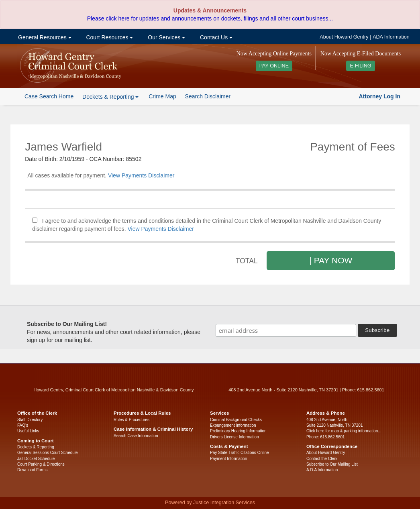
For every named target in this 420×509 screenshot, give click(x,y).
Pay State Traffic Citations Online (240, 453)
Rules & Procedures (132, 420)
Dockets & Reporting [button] (110, 97)
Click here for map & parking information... (344, 431)
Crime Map (162, 96)
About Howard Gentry (344, 37)
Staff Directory (30, 420)
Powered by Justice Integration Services (210, 503)
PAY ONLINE (274, 66)
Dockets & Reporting (36, 447)
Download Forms (33, 470)
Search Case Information (136, 436)
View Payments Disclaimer (141, 175)
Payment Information (228, 459)
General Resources (44, 37)
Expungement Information (233, 425)
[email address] (286, 330)
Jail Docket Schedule (36, 459)
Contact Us (215, 37)
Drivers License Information (234, 437)
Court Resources (109, 37)
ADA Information (391, 37)
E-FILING (360, 66)
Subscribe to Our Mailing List (332, 464)
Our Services (166, 37)
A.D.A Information (322, 470)
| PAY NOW (331, 260)
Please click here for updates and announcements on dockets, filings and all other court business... (210, 18)
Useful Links (28, 431)
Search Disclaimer (208, 96)
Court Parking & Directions (41, 464)
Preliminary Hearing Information (238, 431)
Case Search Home (49, 96)
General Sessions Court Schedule (48, 453)
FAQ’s (23, 425)
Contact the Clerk (322, 459)
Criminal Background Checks (236, 420)
